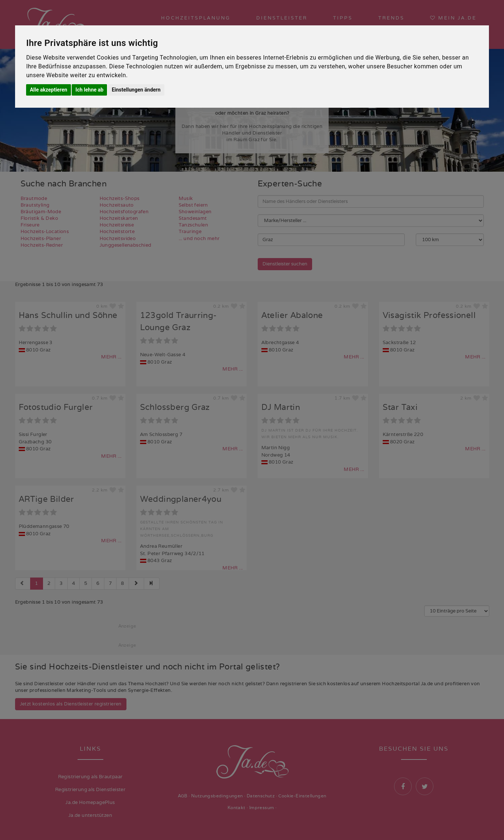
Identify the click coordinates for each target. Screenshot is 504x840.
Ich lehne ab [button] (89, 90)
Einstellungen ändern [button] (136, 90)
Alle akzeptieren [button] (49, 90)
